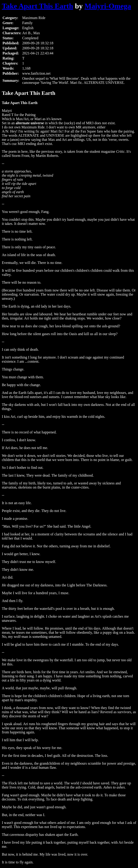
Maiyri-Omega (108, 6)
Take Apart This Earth (37, 6)
